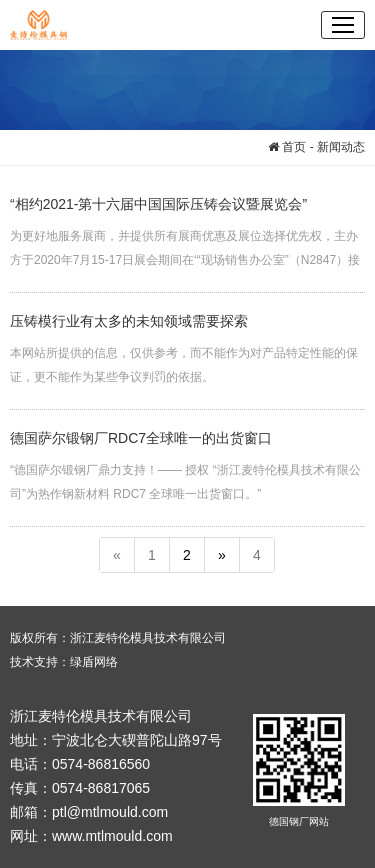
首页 (287, 147)
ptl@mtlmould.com (110, 812)
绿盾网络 (94, 662)
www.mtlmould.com (112, 836)
